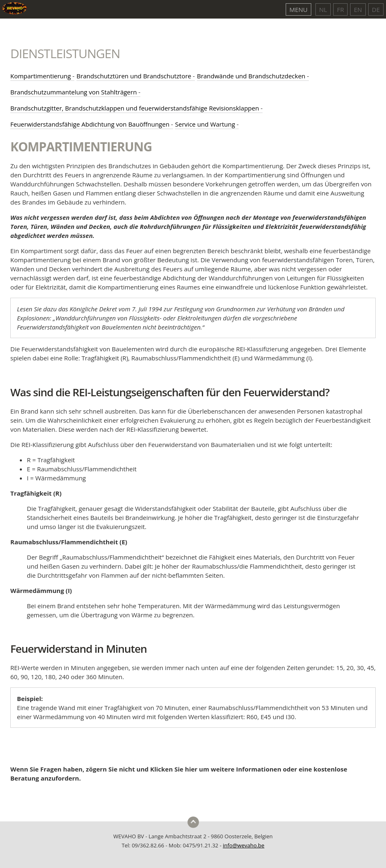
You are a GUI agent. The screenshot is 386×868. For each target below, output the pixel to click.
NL (323, 9)
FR (340, 9)
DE (376, 9)
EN (358, 9)
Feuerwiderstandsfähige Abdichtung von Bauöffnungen (90, 124)
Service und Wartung (205, 124)
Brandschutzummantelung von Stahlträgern (73, 92)
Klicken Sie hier (174, 769)
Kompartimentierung (41, 76)
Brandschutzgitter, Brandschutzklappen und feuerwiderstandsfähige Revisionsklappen (135, 108)
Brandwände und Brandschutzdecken (251, 76)
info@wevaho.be (244, 845)
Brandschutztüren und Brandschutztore (134, 76)
